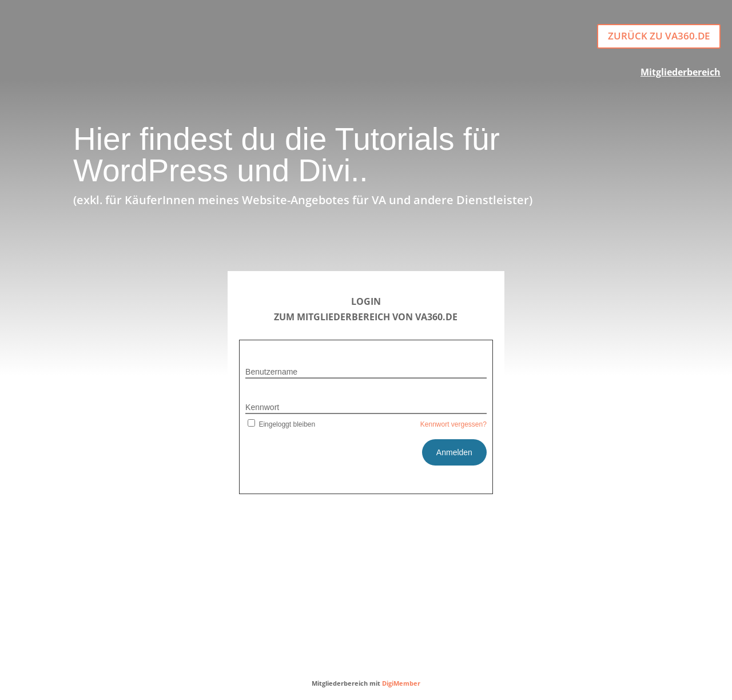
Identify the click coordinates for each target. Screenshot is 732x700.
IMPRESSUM (329, 643)
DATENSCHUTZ (398, 643)
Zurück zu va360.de (659, 36)
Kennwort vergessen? (453, 424)
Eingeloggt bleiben (280, 424)
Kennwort (262, 407)
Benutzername (271, 372)
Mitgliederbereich (681, 72)
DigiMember (401, 683)
